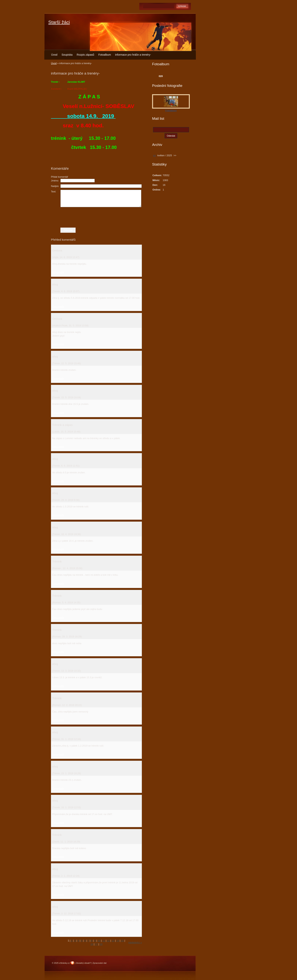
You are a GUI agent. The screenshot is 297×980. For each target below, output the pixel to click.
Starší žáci (59, 22)
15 (122, 941)
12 (108, 941)
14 (118, 941)
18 (101, 944)
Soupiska (67, 55)
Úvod (54, 55)
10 (99, 941)
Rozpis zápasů (85, 55)
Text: (54, 192)
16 (92, 944)
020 (161, 76)
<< (154, 155)
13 (113, 941)
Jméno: (55, 181)
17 (96, 944)
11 (104, 941)
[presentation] (96, 217)
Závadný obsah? (83, 963)
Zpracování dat (100, 963)
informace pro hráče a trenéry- (133, 55)
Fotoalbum (105, 55)
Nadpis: (55, 186)
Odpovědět (58, 272)
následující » (135, 942)
